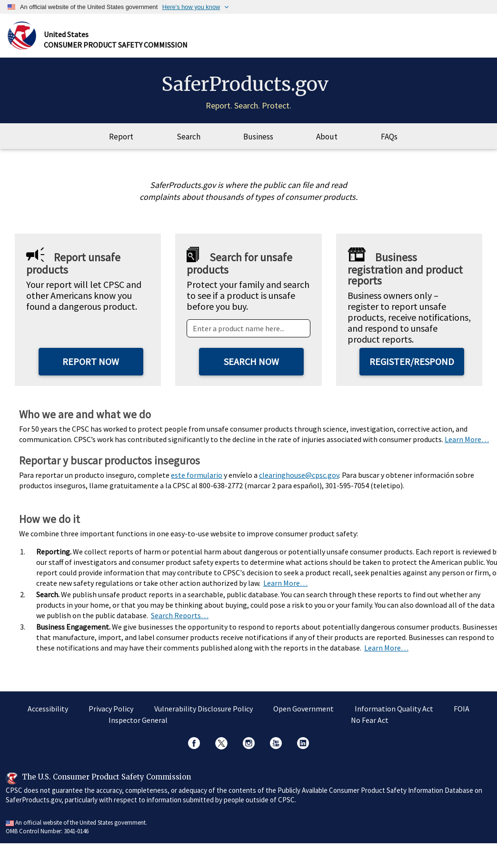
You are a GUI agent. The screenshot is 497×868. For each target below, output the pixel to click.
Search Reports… (180, 615)
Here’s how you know (191, 7)
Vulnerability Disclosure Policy (204, 709)
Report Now (91, 361)
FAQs (389, 137)
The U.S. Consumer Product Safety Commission (106, 777)
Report (121, 137)
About (327, 137)
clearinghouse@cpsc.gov (299, 475)
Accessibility (48, 709)
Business (258, 137)
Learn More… (467, 439)
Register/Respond (412, 361)
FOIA (462, 709)
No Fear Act (370, 720)
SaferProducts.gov (245, 84)
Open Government (303, 709)
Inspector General (138, 720)
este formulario (197, 475)
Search (189, 137)
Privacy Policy (111, 709)
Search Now (251, 361)
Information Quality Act (394, 709)
